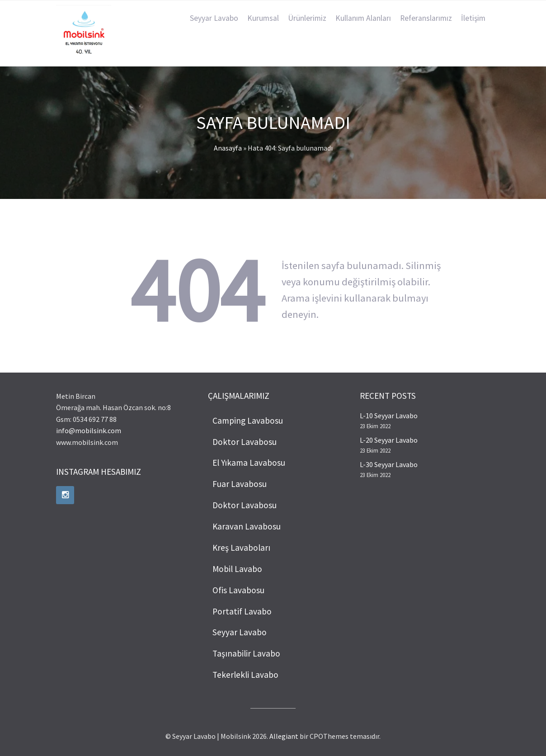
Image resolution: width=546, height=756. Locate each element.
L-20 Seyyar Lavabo (389, 440)
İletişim (473, 18)
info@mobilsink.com (89, 430)
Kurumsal (263, 18)
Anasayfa (228, 148)
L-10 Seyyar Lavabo (389, 416)
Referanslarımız (426, 18)
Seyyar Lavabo (214, 18)
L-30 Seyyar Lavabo (389, 464)
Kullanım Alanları (363, 18)
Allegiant (284, 736)
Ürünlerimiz (307, 18)
